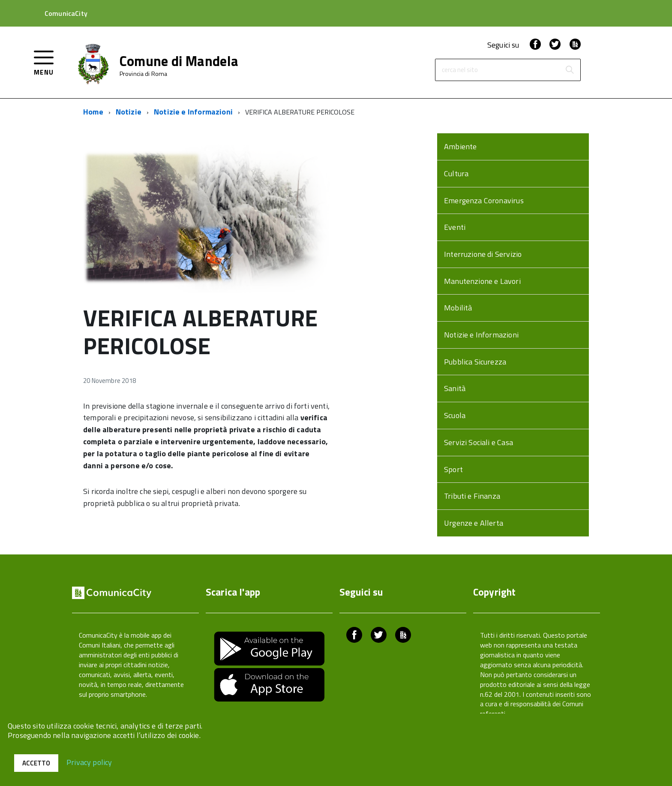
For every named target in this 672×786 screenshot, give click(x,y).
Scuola (455, 415)
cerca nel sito (460, 70)
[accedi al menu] (44, 62)
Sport (453, 469)
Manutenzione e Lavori (482, 281)
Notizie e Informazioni (193, 112)
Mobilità (458, 308)
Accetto (36, 763)
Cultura (456, 173)
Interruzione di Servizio (483, 254)
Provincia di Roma (143, 74)
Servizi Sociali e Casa (478, 442)
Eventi (455, 227)
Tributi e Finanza (472, 496)
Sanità (455, 388)
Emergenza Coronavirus (484, 200)
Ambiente (460, 146)
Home (93, 112)
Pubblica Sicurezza (475, 362)
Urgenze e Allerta (474, 523)
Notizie (129, 112)
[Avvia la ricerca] (570, 70)
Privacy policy (89, 762)
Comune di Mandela (179, 61)
